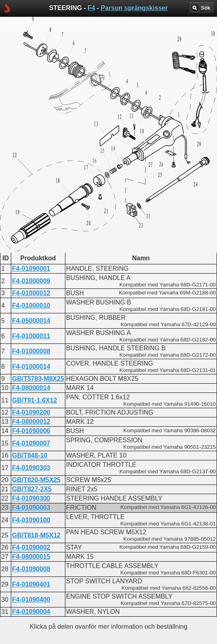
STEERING (81, 203)
